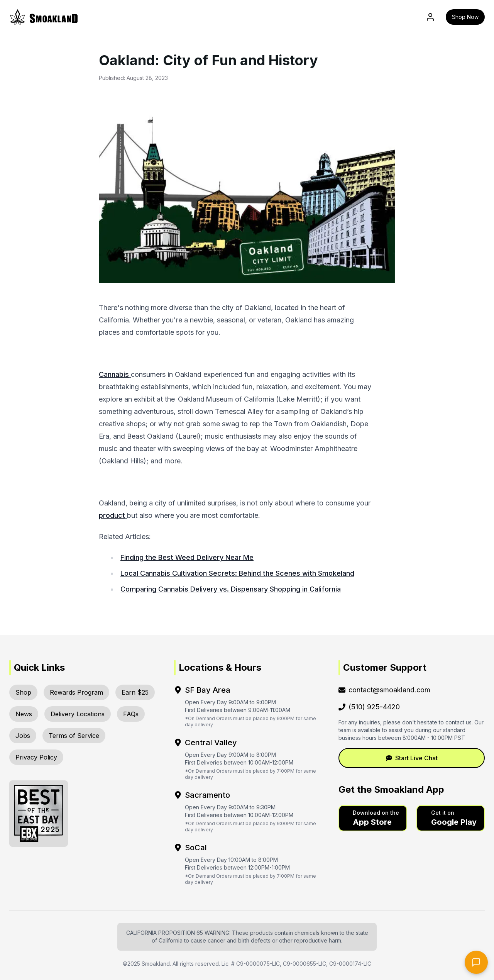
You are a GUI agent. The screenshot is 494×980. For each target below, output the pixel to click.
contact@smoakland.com (384, 690)
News (24, 714)
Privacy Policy (36, 757)
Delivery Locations (78, 714)
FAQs (131, 714)
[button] (373, 818)
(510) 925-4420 (369, 707)
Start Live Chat (412, 758)
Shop (23, 692)
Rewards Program (76, 692)
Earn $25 (135, 692)
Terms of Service (74, 736)
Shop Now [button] (465, 17)
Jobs (23, 736)
